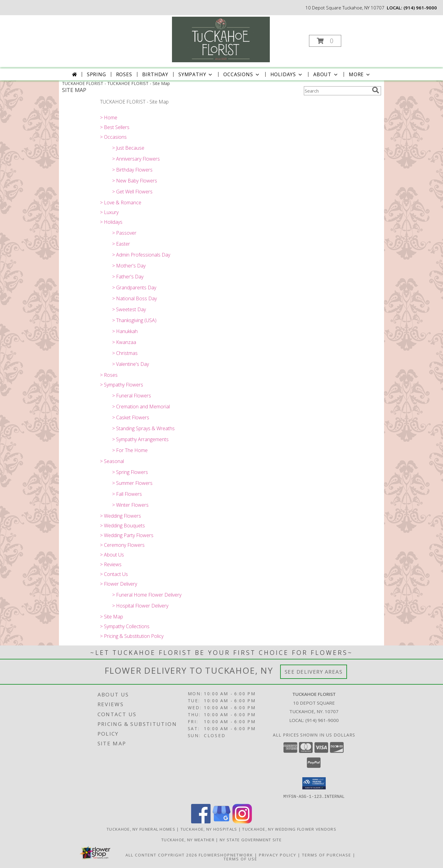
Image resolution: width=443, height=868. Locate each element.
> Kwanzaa (124, 342)
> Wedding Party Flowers (127, 535)
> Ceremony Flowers (122, 545)
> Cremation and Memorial (141, 407)
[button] (325, 41)
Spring (96, 74)
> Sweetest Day (129, 309)
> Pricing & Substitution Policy (132, 636)
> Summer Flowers (132, 483)
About (326, 74)
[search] (376, 90)
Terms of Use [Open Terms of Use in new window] (240, 859)
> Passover (124, 233)
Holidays (287, 74)
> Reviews (111, 564)
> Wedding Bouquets (122, 526)
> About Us (112, 555)
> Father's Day (128, 277)
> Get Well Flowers (132, 192)
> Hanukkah (125, 331)
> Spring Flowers (130, 472)
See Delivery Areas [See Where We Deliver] (314, 672)
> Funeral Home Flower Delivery (147, 595)
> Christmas (125, 353)
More (360, 74)
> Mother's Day (129, 266)
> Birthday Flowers (132, 170)
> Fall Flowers (127, 494)
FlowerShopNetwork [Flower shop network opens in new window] (226, 855)
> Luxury (109, 212)
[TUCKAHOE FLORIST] (221, 39)
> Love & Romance (121, 203)
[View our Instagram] (242, 821)
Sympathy (196, 74)
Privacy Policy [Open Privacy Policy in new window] (278, 855)
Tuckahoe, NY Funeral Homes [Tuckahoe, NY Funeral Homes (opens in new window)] (141, 829)
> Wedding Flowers (120, 516)
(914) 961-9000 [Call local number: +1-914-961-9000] (420, 8)
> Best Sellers (115, 127)
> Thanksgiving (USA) (134, 320)
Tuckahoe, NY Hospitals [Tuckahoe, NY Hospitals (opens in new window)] (209, 829)
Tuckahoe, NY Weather (188, 839)
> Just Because (128, 148)
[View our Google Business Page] (222, 821)
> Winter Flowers (130, 505)
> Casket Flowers (131, 417)
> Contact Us (114, 574)
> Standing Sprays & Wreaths (143, 428)
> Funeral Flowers (132, 396)
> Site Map (112, 617)
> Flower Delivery (118, 584)
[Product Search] (337, 91)
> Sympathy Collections (125, 626)
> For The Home (130, 450)
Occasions (242, 74)
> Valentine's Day (130, 364)
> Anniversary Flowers (136, 159)
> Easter (121, 244)
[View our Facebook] (201, 821)
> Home (109, 117)
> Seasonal (112, 461)
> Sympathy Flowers (122, 385)
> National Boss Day (134, 298)
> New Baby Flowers (135, 181)
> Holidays (111, 222)
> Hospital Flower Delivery (140, 606)
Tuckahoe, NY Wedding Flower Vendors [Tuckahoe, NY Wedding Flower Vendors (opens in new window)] (289, 829)
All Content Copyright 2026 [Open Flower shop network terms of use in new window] (161, 855)
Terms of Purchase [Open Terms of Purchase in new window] (327, 855)
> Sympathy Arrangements (140, 439)
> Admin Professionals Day (141, 255)
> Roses (109, 375)
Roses (124, 74)
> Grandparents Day (134, 288)
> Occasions (113, 137)
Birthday (155, 74)
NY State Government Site (251, 839)
